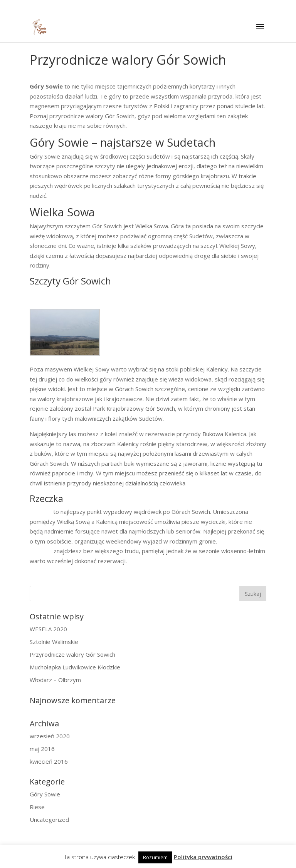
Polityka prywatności (203, 857)
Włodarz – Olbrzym (55, 680)
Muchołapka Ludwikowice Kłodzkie (75, 667)
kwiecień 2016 (49, 761)
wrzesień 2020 (50, 736)
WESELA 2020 (48, 629)
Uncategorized (49, 819)
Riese (37, 807)
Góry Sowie (45, 794)
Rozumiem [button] (155, 857)
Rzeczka (41, 512)
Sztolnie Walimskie (54, 642)
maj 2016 (42, 749)
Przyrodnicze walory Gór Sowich (72, 654)
